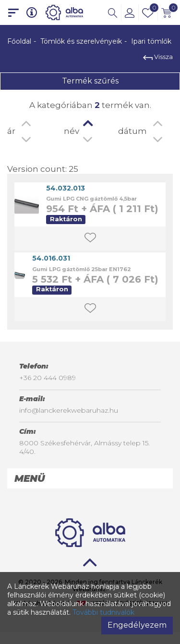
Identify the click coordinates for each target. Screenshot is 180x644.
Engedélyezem (137, 625)
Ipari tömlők (151, 41)
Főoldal (19, 41)
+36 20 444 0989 (48, 378)
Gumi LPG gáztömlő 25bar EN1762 (82, 269)
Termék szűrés (90, 81)
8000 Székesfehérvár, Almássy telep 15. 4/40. (84, 447)
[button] (113, 12)
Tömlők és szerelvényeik (81, 41)
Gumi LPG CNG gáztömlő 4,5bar (91, 199)
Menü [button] (30, 478)
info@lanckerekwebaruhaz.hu (69, 410)
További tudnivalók (103, 612)
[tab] (90, 478)
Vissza (158, 57)
